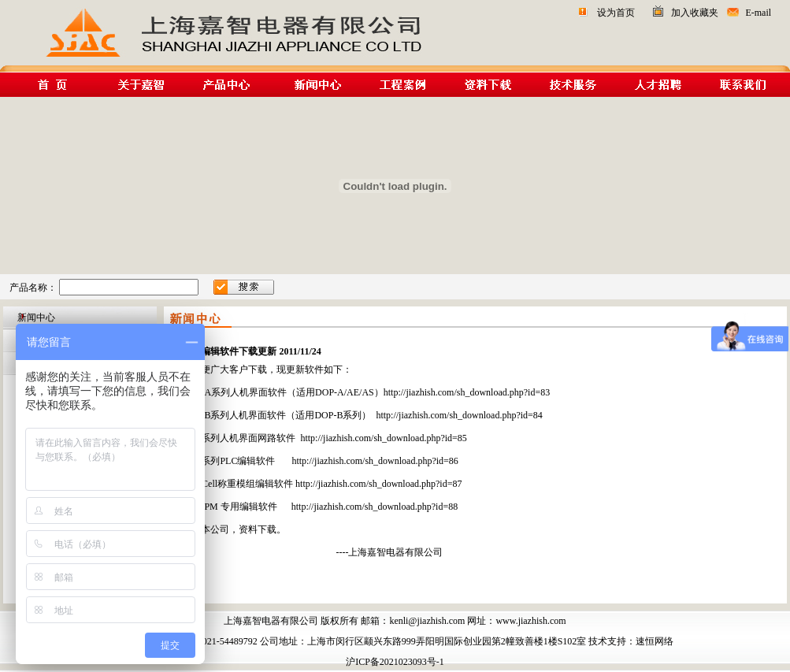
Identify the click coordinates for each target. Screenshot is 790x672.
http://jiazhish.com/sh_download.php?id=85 (383, 438)
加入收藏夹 (695, 13)
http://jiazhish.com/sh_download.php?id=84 (459, 415)
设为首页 (616, 13)
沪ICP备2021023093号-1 (395, 662)
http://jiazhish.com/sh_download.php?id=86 (375, 461)
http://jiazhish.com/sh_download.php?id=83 (467, 392)
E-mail (758, 13)
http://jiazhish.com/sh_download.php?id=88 (375, 507)
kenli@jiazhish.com (427, 621)
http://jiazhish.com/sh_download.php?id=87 (378, 484)
